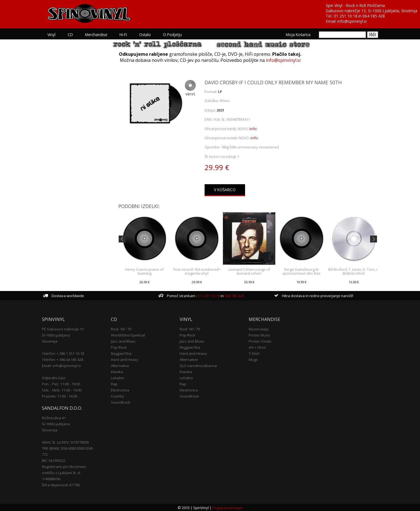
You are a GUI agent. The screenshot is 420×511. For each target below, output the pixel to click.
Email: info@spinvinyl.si (62, 365)
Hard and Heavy (125, 359)
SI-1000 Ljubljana (56, 335)
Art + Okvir (257, 347)
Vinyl (52, 35)
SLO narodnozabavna (198, 365)
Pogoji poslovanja (227, 507)
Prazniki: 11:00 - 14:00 (60, 396)
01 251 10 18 (346, 16)
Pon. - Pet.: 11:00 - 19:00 (61, 383)
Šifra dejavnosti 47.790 (61, 484)
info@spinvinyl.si (352, 21)
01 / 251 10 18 (208, 295)
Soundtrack (121, 402)
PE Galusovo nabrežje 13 (63, 328)
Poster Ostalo (260, 341)
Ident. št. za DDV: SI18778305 (66, 442)
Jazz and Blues (123, 341)
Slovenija (50, 341)
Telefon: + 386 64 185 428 (63, 359)
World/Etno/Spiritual (128, 335)
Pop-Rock (119, 347)
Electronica (120, 389)
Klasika (117, 371)
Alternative (120, 365)
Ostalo (145, 35)
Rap (114, 383)
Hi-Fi (124, 35)
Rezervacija (259, 328)
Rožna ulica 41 (54, 417)
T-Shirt (254, 353)
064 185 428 (374, 16)
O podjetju (173, 35)
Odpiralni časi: (54, 377)
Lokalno (118, 377)
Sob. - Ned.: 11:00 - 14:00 (62, 389)
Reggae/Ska (121, 353)
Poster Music (259, 335)
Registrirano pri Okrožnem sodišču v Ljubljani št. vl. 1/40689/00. (64, 472)
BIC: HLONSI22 (54, 460)
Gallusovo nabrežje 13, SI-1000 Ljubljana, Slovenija (371, 11)
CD (71, 35)
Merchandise (96, 35)
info (253, 129)
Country (118, 396)
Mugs (253, 359)
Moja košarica (298, 35)
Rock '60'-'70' (121, 328)
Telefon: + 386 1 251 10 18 (63, 353)
